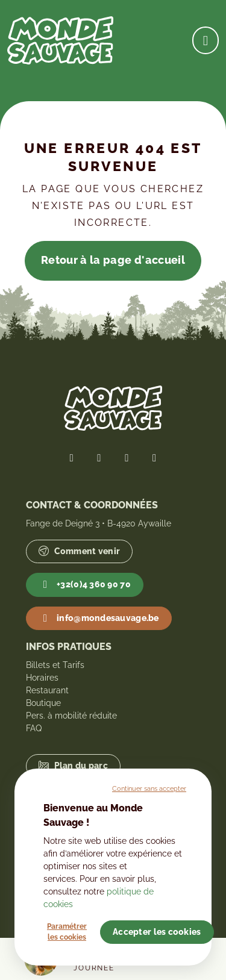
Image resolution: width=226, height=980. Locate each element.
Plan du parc (73, 766)
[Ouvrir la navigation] (206, 40)
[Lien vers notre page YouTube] (154, 458)
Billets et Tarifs (55, 665)
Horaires (42, 678)
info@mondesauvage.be (99, 619)
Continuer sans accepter (149, 788)
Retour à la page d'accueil (113, 260)
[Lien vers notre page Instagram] (127, 458)
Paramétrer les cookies (67, 932)
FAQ (34, 728)
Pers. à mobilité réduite (71, 716)
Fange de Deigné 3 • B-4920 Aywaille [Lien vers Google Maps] (99, 523)
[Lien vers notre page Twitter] (99, 458)
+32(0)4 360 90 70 (85, 585)
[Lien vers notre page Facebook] (72, 458)
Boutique (43, 703)
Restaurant (47, 690)
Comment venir (79, 551)
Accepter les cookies (157, 932)
